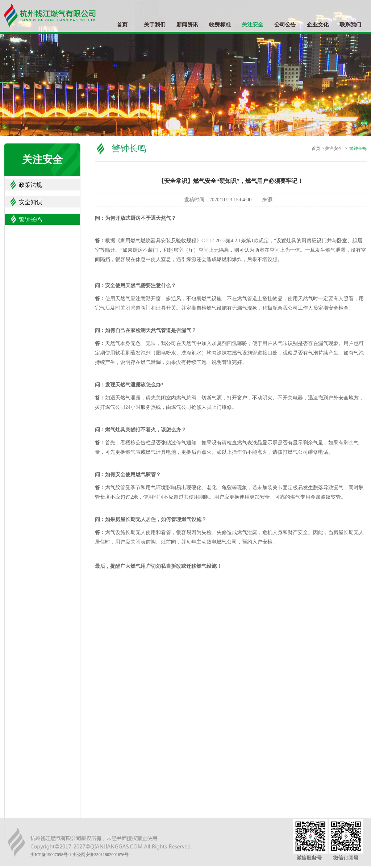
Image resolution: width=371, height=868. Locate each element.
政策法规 (30, 185)
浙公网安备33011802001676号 (101, 855)
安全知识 (30, 202)
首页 (122, 25)
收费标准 (220, 25)
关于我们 (155, 25)
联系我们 (350, 25)
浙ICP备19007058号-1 (51, 855)
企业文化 (318, 25)
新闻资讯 (187, 25)
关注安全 (253, 25)
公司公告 (285, 25)
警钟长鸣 (30, 220)
